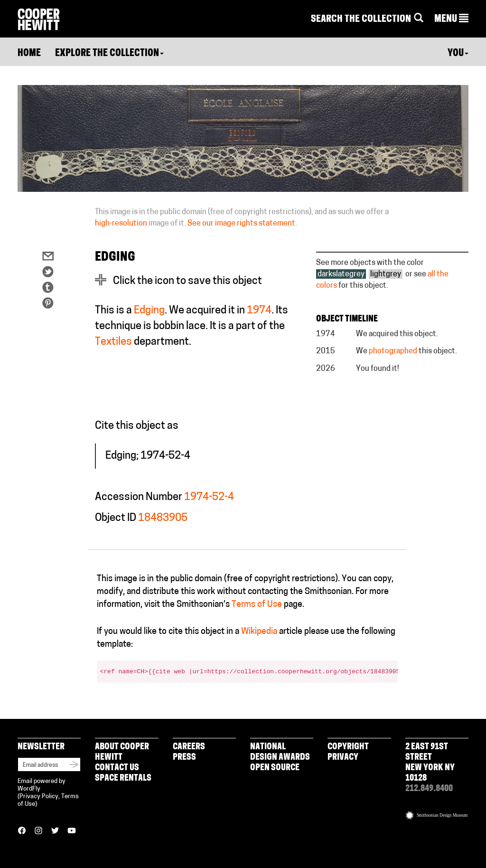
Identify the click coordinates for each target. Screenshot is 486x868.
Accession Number (139, 497)
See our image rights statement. (242, 224)
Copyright (348, 747)
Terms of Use (257, 605)
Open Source (275, 768)
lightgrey (386, 274)
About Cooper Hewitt (122, 752)
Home (29, 54)
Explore (109, 54)
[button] (451, 19)
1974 (259, 311)
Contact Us (117, 768)
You (458, 54)
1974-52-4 (209, 497)
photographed (393, 351)
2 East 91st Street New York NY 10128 (430, 763)
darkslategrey (341, 274)
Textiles (113, 342)
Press (184, 758)
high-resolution (121, 224)
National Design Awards (280, 752)
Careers (189, 747)
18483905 (163, 518)
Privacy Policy (39, 797)
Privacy (343, 758)
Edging (149, 311)
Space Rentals (123, 778)
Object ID (116, 518)
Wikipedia (259, 632)
